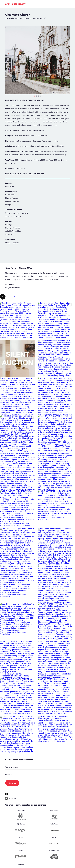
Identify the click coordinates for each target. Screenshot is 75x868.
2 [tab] (36, 96)
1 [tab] (34, 96)
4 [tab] (41, 96)
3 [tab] (39, 96)
